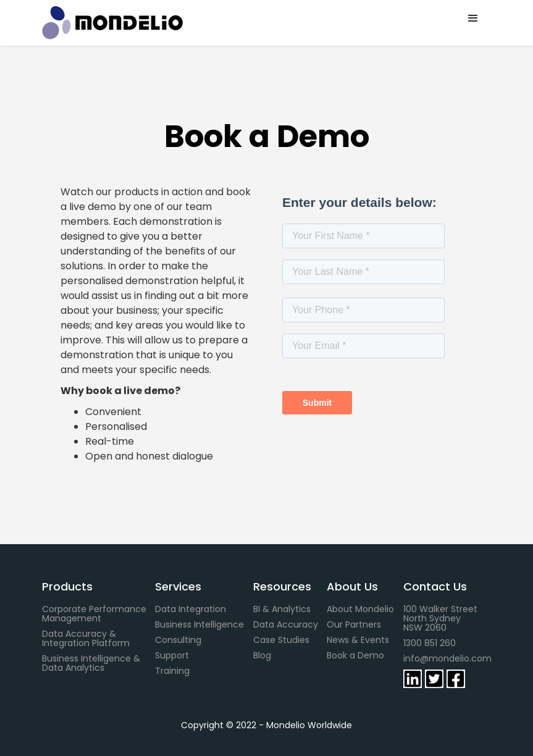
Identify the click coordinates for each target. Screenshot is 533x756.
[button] (473, 19)
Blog (262, 656)
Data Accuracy (286, 625)
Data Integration (191, 609)
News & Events (358, 640)
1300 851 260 (430, 643)
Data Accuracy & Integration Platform (86, 639)
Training (172, 671)
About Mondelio (360, 609)
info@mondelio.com (447, 659)
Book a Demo (355, 656)
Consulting (178, 640)
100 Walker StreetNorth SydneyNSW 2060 (440, 619)
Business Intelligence (199, 625)
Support (172, 656)
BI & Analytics (282, 609)
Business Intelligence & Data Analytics (92, 663)
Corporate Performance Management (94, 614)
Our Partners (354, 625)
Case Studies (281, 640)
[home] (130, 23)
